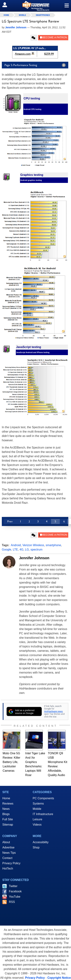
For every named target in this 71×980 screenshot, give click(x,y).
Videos (37, 825)
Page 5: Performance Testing (36, 65)
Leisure (37, 819)
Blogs (6, 814)
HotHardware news (53, 711)
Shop (36, 847)
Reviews (8, 804)
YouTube (15, 897)
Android (16, 545)
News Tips (9, 853)
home (6, 15)
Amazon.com (23, 54)
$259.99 (49, 54)
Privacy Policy (11, 863)
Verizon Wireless (33, 545)
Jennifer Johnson (34, 558)
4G (22, 550)
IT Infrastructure (43, 814)
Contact (7, 858)
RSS (12, 902)
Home (6, 798)
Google (7, 550)
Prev (10, 521)
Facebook (15, 891)
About (6, 842)
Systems (38, 804)
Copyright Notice (59, 978)
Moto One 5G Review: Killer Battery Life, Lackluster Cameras (12, 762)
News (6, 809)
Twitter (13, 886)
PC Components (43, 798)
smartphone (53, 545)
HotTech (8, 869)
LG (27, 550)
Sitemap (8, 825)
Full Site (8, 819)
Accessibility (41, 842)
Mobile (22, 15)
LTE (15, 550)
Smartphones (43, 15)
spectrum (36, 550)
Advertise (8, 847)
